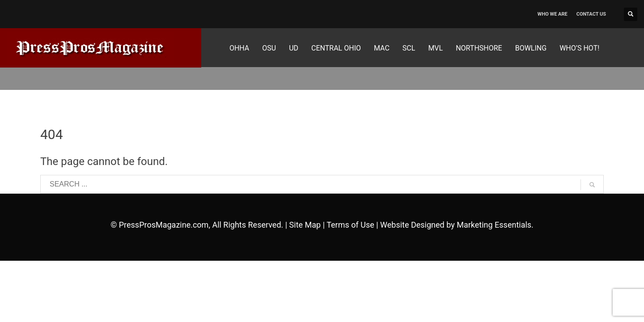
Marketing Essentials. (495, 225)
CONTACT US (591, 14)
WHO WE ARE (553, 14)
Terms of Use (350, 225)
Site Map (305, 225)
